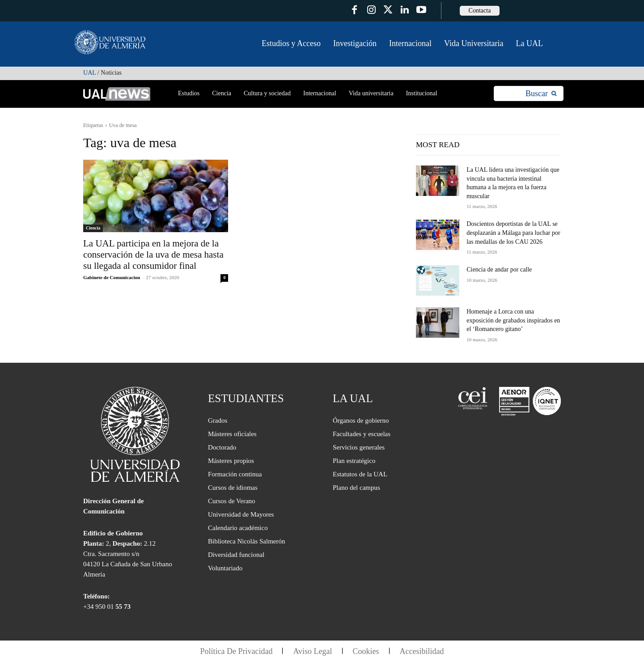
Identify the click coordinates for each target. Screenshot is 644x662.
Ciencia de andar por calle (499, 269)
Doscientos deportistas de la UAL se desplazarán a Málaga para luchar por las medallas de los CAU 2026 (513, 233)
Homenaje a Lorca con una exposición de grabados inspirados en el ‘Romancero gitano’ (513, 320)
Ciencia (93, 228)
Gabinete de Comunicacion (112, 277)
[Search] (541, 94)
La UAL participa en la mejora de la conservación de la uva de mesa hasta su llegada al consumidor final (153, 255)
